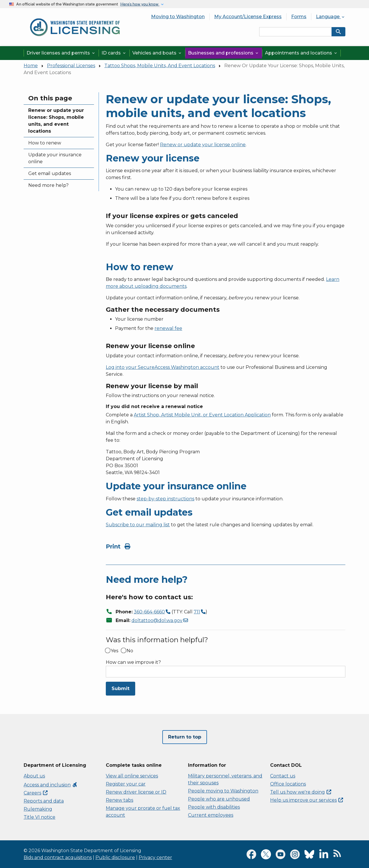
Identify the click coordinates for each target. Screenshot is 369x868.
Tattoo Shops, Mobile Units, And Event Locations (160, 66)
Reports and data (44, 801)
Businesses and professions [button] (224, 53)
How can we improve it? (133, 662)
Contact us (283, 776)
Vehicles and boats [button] (157, 53)
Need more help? (48, 185)
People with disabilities (214, 807)
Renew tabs (119, 800)
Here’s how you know (140, 4)
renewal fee (168, 328)
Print (118, 546)
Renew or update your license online (203, 145)
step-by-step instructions (165, 499)
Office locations (288, 784)
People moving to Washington (223, 791)
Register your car (126, 784)
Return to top (185, 737)
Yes (114, 651)
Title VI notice (39, 817)
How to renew (45, 143)
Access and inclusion (51, 785)
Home (31, 66)
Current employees (211, 815)
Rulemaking (38, 809)
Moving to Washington (178, 17)
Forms (299, 17)
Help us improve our (307, 800)
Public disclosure (115, 857)
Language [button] (331, 17)
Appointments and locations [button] (301, 53)
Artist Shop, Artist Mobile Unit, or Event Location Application (202, 415)
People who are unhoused (219, 799)
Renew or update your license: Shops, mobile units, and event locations (56, 121)
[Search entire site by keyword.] (295, 32)
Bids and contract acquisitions (58, 857)
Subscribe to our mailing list (138, 525)
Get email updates (50, 173)
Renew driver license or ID (136, 792)
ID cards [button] (114, 53)
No (130, 651)
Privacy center (155, 857)
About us (34, 776)
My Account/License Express (248, 17)
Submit (121, 688)
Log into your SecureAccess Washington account (163, 367)
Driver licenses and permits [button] (61, 53)
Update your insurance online (55, 158)
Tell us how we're (301, 792)
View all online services (132, 776)
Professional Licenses (71, 66)
